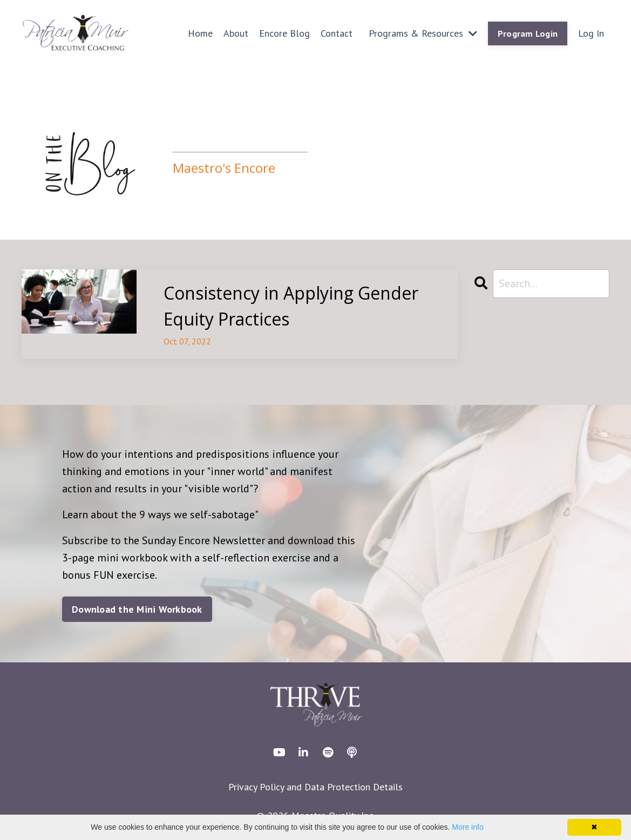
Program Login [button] (528, 33)
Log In (591, 33)
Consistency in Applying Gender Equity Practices (291, 306)
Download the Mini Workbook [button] (137, 609)
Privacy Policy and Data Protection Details (315, 787)
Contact (337, 33)
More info (467, 827)
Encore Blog (284, 33)
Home (200, 33)
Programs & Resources (423, 33)
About (236, 33)
